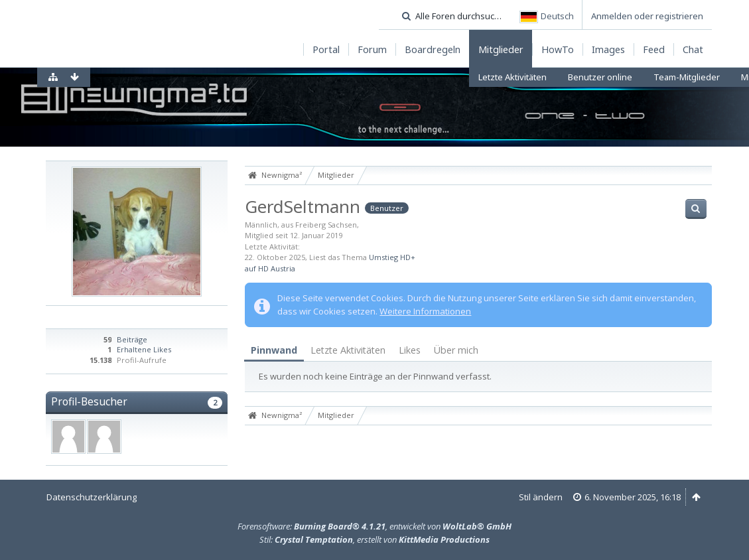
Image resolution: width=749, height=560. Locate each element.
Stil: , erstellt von (374, 539)
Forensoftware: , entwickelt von (374, 526)
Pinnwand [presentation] (274, 350)
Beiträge (132, 339)
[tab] (274, 351)
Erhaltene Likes (144, 349)
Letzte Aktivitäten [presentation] (348, 350)
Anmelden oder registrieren (647, 16)
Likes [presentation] (410, 350)
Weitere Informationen (425, 311)
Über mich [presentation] (456, 350)
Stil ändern (541, 497)
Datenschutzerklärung (92, 497)
